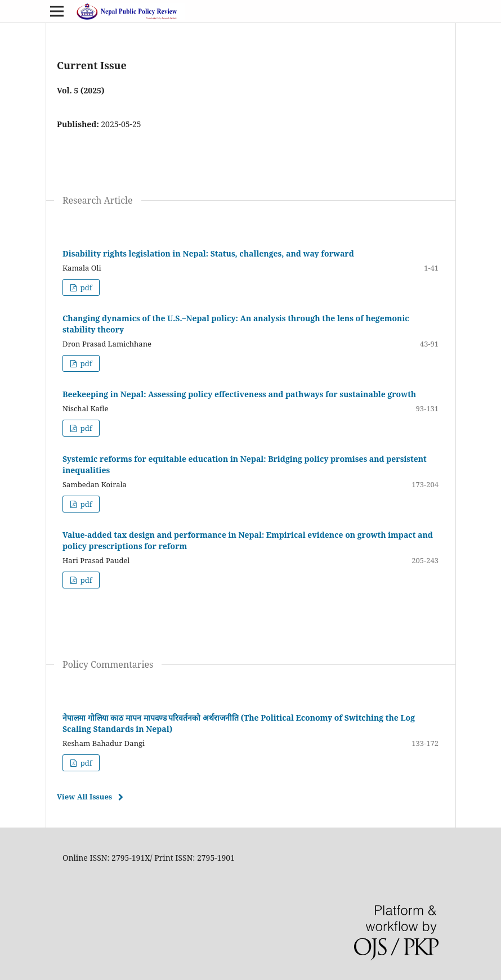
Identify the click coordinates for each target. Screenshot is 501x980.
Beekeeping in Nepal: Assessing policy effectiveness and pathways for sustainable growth (239, 394)
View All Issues (84, 797)
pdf (85, 287)
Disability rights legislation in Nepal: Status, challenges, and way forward (208, 253)
